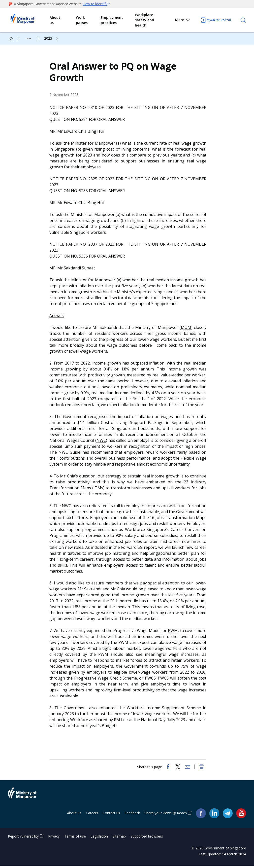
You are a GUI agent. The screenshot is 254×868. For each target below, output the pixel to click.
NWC (102, 441)
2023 (48, 38)
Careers (92, 815)
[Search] (243, 20)
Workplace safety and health (144, 20)
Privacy (54, 838)
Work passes (82, 20)
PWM (173, 631)
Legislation (99, 838)
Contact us (111, 815)
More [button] (183, 21)
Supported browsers (147, 838)
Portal (216, 20)
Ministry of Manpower (26, 798)
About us (55, 20)
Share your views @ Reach (166, 815)
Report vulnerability (23, 838)
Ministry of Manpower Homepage (29, 20)
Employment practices (112, 20)
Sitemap (119, 838)
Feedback (132, 815)
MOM (186, 328)
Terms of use (75, 838)
